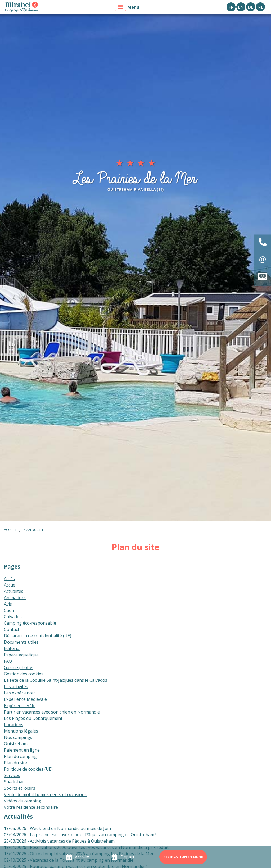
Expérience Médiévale (25, 699)
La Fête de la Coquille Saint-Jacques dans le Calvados (56, 680)
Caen (9, 610)
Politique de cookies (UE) (28, 769)
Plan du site (33, 530)
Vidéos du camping (23, 801)
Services (12, 775)
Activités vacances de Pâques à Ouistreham (72, 841)
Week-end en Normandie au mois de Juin (70, 828)
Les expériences (20, 693)
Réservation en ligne (183, 857)
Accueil (10, 530)
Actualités (14, 591)
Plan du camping (20, 756)
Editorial (12, 648)
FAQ (8, 661)
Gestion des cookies (24, 674)
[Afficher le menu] (120, 7)
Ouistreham (16, 744)
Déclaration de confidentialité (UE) (38, 636)
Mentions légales (21, 731)
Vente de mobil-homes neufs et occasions (45, 794)
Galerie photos (19, 667)
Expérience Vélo (20, 706)
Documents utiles (21, 642)
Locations (14, 725)
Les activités (16, 687)
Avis (8, 604)
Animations (15, 598)
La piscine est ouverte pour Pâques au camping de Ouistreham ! (93, 835)
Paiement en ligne (22, 750)
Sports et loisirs (20, 788)
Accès (9, 579)
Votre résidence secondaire (31, 807)
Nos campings (18, 737)
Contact (12, 629)
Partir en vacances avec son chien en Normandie (52, 712)
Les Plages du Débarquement (33, 718)
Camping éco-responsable (30, 623)
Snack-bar (14, 782)
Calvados (13, 617)
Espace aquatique (21, 655)
